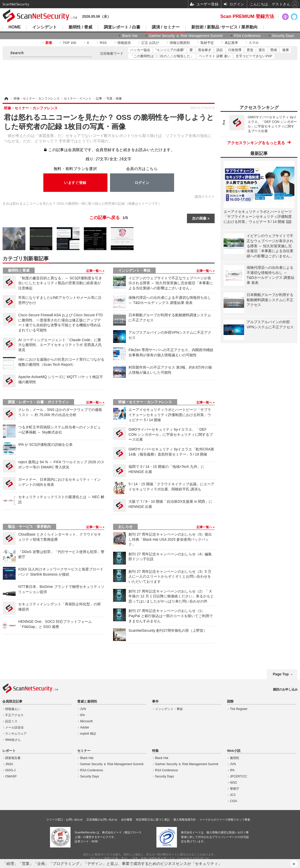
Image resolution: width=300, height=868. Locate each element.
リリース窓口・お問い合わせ (64, 820)
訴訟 (220, 50)
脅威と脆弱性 (87, 702)
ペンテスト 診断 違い (215, 56)
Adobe (85, 727)
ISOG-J (10, 770)
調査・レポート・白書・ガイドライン (38, 402)
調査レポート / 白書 (122, 27)
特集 (155, 751)
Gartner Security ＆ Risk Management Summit (186, 36)
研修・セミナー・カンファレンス (145, 402)
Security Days (283, 36)
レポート (9, 751)
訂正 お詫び (150, 43)
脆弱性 (235, 758)
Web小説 (234, 751)
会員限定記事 (12, 702)
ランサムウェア (16, 734)
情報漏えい (13, 709)
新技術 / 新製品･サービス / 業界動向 (224, 27)
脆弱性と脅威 (19, 270)
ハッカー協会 (140, 50)
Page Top (281, 674)
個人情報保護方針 (185, 820)
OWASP (11, 776)
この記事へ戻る (109, 218)
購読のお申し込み (285, 689)
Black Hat (130, 36)
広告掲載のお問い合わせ (102, 820)
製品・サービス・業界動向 (29, 527)
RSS (103, 43)
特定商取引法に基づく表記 (153, 820)
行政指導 (235, 50)
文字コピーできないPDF (254, 56)
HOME (15, 27)
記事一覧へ (94, 271)
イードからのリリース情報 (216, 820)
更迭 (250, 50)
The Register (239, 709)
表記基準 (231, 43)
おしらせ (125, 527)
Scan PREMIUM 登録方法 (247, 16)
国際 (230, 702)
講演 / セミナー (166, 27)
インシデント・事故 (134, 270)
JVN (83, 709)
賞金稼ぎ (205, 50)
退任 (262, 50)
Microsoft (87, 721)
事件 (155, 702)
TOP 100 (69, 43)
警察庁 (235, 789)
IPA (83, 715)
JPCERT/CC (239, 776)
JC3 (233, 795)
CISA (234, 801)
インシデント (45, 27)
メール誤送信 (14, 727)
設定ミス (11, 721)
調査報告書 (13, 758)
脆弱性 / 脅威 (80, 27)
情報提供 (124, 43)
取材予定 (207, 43)
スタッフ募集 (242, 820)
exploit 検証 (88, 734)
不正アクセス (14, 715)
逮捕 (285, 50)
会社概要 (127, 820)
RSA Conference (247, 36)
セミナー (84, 751)
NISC (234, 783)
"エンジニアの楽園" (170, 50)
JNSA (9, 764)
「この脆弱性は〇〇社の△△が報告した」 (162, 56)
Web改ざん (13, 740)
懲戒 (274, 50)
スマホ (254, 43)
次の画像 (199, 218)
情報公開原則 (180, 43)
